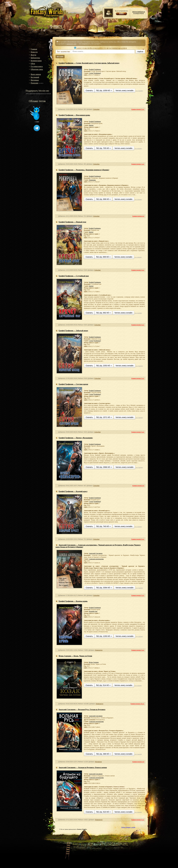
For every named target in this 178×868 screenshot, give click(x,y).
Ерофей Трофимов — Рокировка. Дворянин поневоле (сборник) (84, 170)
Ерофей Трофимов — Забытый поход (73, 331)
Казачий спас (93, 611)
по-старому (139, 91)
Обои (33, 64)
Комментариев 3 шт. (138, 325)
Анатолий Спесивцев (96, 553)
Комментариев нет (138, 216)
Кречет (91, 125)
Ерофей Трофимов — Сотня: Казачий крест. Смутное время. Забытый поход (89, 63)
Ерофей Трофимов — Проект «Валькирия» (76, 438)
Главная (34, 49)
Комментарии (36, 61)
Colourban (96, 109)
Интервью (35, 80)
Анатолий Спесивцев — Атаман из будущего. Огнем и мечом (83, 768)
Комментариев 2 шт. (138, 109)
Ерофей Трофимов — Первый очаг (72, 222)
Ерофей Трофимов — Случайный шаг (74, 276)
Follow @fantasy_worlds (128, 827)
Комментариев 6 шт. (138, 820)
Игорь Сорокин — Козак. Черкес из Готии (75, 656)
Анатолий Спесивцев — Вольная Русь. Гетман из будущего (82, 710)
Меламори (98, 762)
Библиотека (35, 58)
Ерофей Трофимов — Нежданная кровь (74, 115)
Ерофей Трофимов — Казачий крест (73, 491)
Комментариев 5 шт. (138, 539)
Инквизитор (99, 650)
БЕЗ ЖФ (60, 57)
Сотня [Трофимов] (95, 73)
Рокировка (92, 180)
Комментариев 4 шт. (138, 270)
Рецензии (34, 83)
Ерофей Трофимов (95, 69)
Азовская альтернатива (96, 559)
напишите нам (71, 44)
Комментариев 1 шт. (138, 164)
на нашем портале (139, 12)
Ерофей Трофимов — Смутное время (73, 384)
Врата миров (36, 74)
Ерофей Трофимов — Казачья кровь (73, 601)
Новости (34, 52)
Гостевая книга (37, 66)
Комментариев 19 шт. (137, 704)
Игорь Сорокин (94, 662)
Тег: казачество (63, 52)
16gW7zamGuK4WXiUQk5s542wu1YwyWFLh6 (38, 93)
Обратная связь (37, 69)
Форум (33, 55)
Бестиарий (35, 77)
